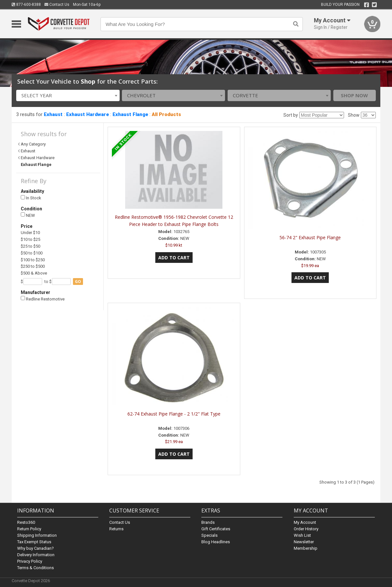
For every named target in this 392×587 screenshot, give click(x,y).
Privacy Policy (30, 561)
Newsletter (304, 542)
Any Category (33, 144)
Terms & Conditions (36, 568)
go (78, 282)
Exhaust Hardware (88, 114)
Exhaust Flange (130, 114)
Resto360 (26, 522)
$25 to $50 (30, 246)
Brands (208, 522)
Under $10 (30, 233)
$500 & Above (34, 273)
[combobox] (68, 95)
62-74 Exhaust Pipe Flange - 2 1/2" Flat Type (174, 414)
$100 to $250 (33, 260)
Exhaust (53, 114)
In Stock (31, 198)
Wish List (302, 535)
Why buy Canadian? (36, 548)
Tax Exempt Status (34, 542)
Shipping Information (37, 535)
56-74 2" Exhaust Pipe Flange (310, 237)
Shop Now (354, 95)
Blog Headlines (216, 542)
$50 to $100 (32, 253)
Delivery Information (36, 555)
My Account (305, 522)
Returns (116, 529)
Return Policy (29, 529)
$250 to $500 (33, 266)
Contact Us (57, 5)
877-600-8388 (26, 5)
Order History (306, 529)
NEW (28, 215)
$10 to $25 (30, 239)
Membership (306, 548)
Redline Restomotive (43, 299)
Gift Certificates (216, 529)
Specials (209, 535)
